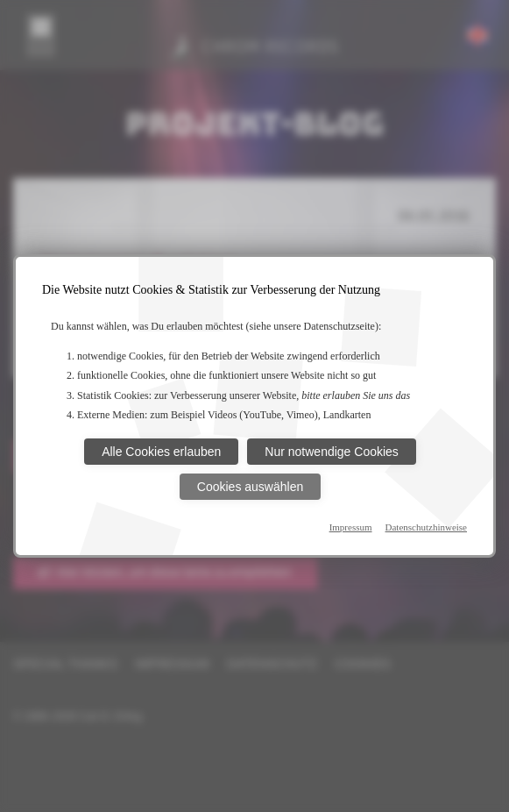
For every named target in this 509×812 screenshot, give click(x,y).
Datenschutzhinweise (426, 527)
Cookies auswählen (250, 487)
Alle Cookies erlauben (161, 452)
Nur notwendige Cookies (332, 452)
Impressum (351, 527)
